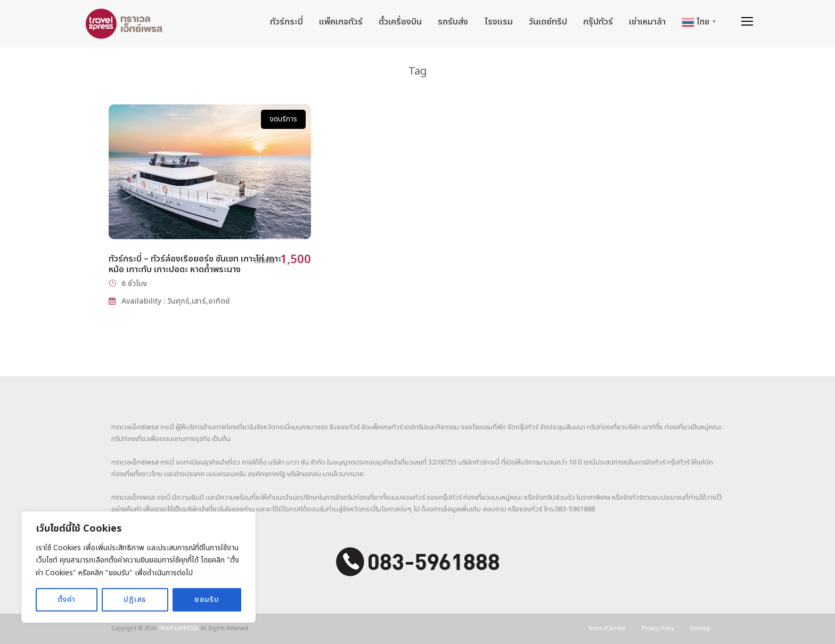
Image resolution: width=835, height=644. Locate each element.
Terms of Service (607, 629)
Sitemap (700, 629)
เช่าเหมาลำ (647, 22)
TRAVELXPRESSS (179, 629)
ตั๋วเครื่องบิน (400, 22)
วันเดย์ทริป (548, 22)
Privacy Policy (658, 629)
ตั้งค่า (67, 600)
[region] (138, 567)
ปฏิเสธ (135, 600)
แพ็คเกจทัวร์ (341, 22)
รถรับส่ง (453, 22)
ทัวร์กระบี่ (286, 22)
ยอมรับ (207, 600)
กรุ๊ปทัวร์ (598, 22)
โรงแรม (498, 22)
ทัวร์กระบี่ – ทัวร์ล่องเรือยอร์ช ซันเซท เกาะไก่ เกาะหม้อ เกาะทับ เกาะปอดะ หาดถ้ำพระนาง (195, 264)
